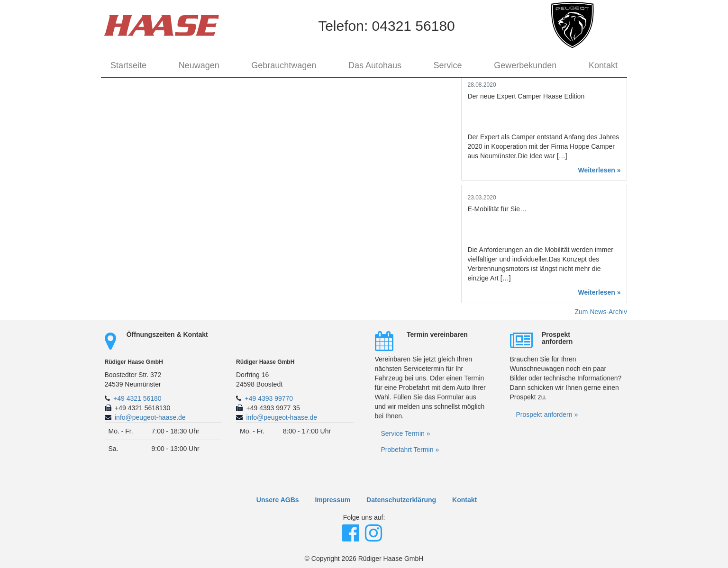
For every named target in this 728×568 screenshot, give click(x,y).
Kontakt (603, 65)
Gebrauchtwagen (284, 65)
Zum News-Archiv (601, 312)
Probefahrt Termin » (410, 450)
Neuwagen (199, 65)
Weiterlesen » (599, 170)
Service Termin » (406, 433)
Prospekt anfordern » (547, 415)
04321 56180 (414, 26)
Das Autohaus (375, 65)
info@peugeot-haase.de (150, 417)
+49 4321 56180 (137, 398)
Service (448, 65)
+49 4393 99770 (269, 398)
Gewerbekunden (525, 65)
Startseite (128, 65)
